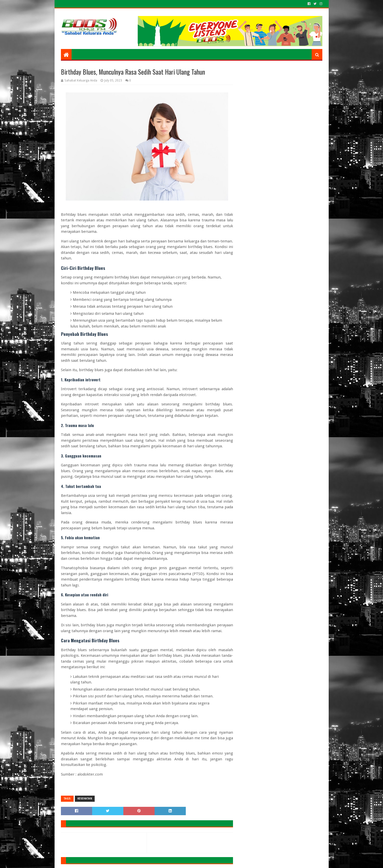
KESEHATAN (85, 799)
